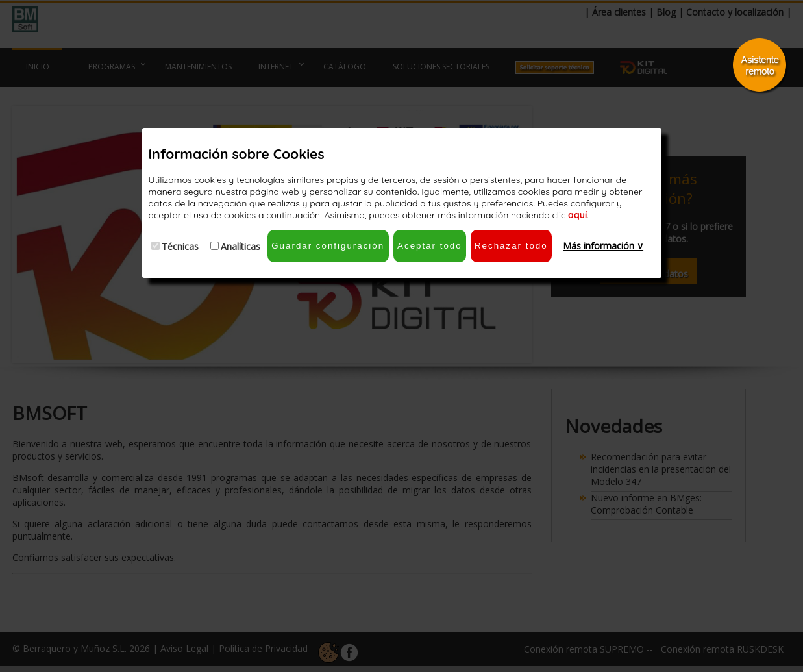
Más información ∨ (603, 246)
